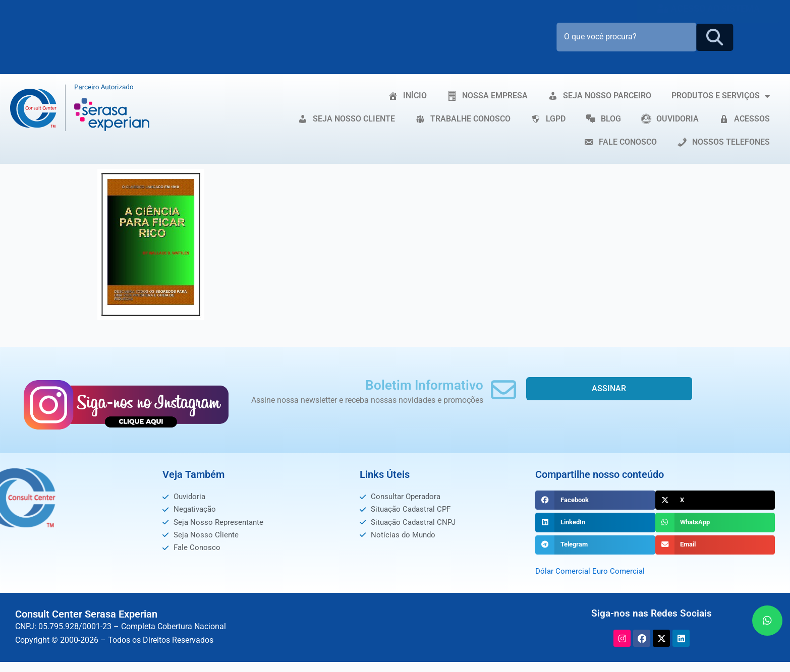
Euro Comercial (621, 571)
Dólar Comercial (564, 571)
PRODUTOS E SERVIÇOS (721, 96)
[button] (595, 500)
